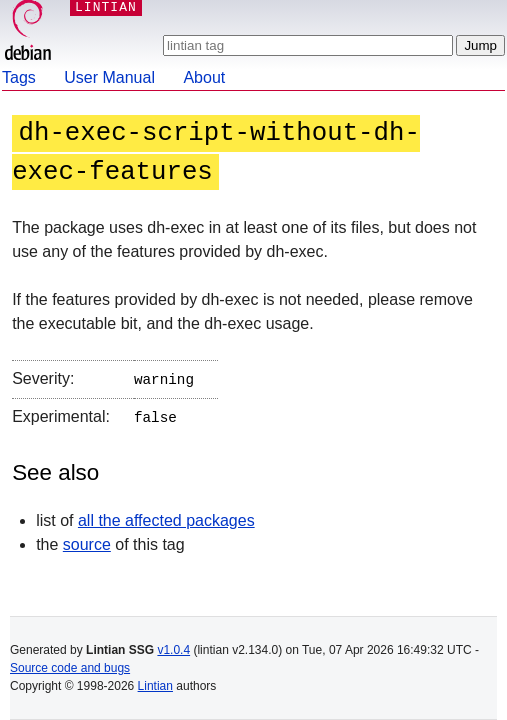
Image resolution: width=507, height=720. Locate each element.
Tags (19, 77)
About (204, 77)
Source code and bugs (70, 668)
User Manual (109, 77)
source (87, 540)
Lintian (155, 686)
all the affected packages (166, 516)
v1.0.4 (173, 650)
